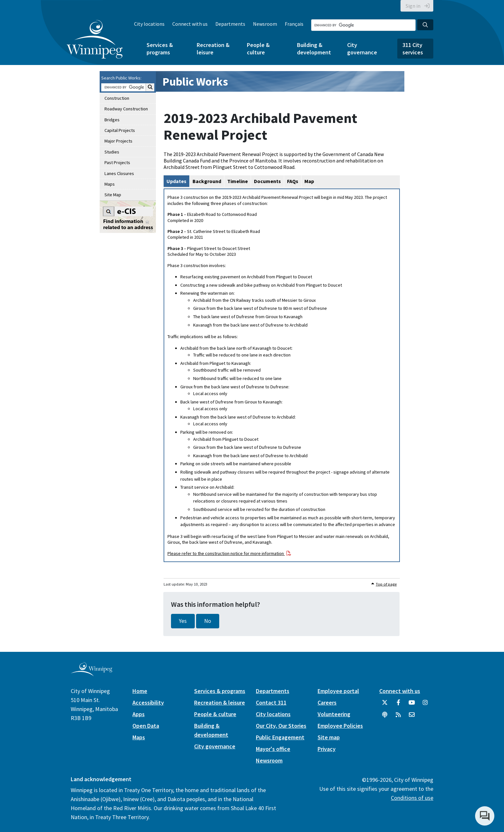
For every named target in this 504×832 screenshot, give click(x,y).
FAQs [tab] (293, 181)
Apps (139, 714)
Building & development (314, 49)
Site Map (113, 195)
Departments (230, 24)
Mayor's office (273, 749)
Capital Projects (120, 130)
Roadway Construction (126, 109)
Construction (117, 98)
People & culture (258, 49)
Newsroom (265, 24)
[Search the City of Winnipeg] (363, 25)
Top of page (386, 584)
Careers (327, 703)
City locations (149, 24)
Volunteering (334, 714)
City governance (362, 49)
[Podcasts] (385, 717)
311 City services (413, 49)
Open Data (146, 726)
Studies (112, 152)
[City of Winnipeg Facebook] (398, 705)
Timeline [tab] (238, 181)
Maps (110, 184)
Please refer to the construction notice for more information (226, 553)
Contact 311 (271, 703)
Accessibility (148, 703)
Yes (183, 621)
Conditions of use (412, 798)
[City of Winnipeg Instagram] (425, 705)
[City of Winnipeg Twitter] (385, 705)
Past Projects (117, 162)
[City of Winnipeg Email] (412, 717)
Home (140, 691)
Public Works (195, 82)
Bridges (112, 120)
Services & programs (160, 49)
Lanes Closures (119, 173)
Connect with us (190, 24)
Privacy (327, 749)
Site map (329, 737)
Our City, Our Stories (281, 726)
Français (294, 24)
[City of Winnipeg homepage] (91, 674)
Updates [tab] (176, 181)
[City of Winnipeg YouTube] (412, 705)
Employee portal (338, 691)
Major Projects (118, 141)
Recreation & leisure (213, 49)
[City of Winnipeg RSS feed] (398, 717)
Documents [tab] (267, 181)
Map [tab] (309, 181)
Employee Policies (340, 726)
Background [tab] (207, 181)
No (208, 621)
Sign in (413, 6)
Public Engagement (280, 737)
